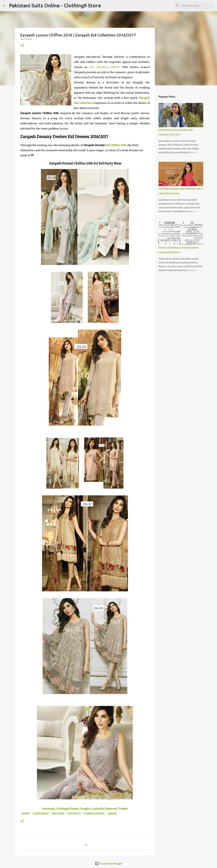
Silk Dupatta (74, 814)
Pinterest (111, 809)
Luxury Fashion (41, 814)
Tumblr (123, 809)
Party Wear (58, 814)
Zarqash (112, 814)
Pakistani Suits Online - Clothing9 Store (55, 5)
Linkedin (98, 809)
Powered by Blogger (109, 864)
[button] (22, 46)
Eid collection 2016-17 (104, 67)
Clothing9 (62, 809)
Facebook (48, 809)
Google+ (85, 809)
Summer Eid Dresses (94, 814)
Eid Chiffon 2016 (116, 145)
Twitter (74, 809)
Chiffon (25, 814)
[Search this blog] (198, 6)
